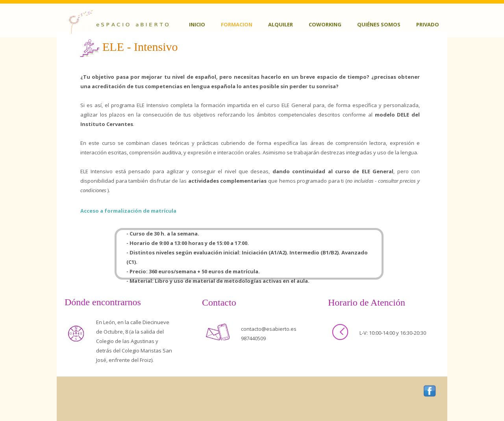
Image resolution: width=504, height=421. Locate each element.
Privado (428, 24)
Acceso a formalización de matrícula (128, 211)
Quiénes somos (379, 24)
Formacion (237, 24)
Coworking (325, 24)
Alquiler (281, 24)
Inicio (197, 24)
